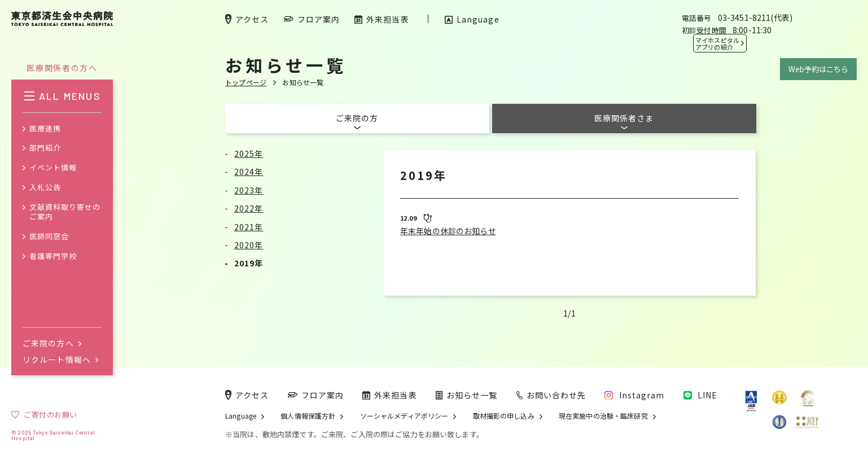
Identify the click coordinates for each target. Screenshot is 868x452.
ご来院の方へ (52, 343)
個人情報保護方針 (308, 416)
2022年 (249, 208)
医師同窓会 (49, 237)
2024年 (249, 172)
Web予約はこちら (818, 69)
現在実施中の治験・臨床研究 (603, 416)
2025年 (249, 153)
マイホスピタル (717, 43)
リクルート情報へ (60, 359)
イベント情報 (53, 168)
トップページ (246, 82)
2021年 (249, 227)
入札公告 (45, 188)
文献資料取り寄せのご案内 (65, 212)
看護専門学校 (53, 256)
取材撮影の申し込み (504, 416)
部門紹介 (45, 148)
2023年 (249, 190)
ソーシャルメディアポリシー (404, 416)
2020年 (249, 245)
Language (241, 416)
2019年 (249, 263)
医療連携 (45, 129)
